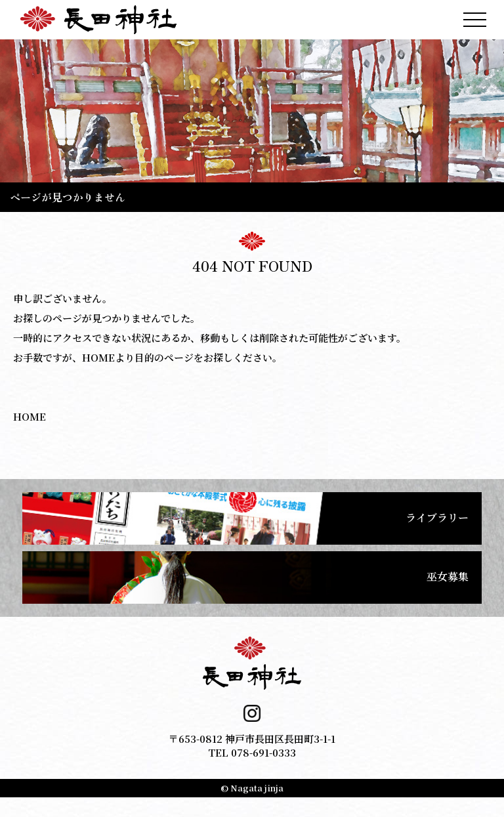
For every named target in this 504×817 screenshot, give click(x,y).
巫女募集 (448, 576)
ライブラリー (437, 517)
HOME (30, 416)
